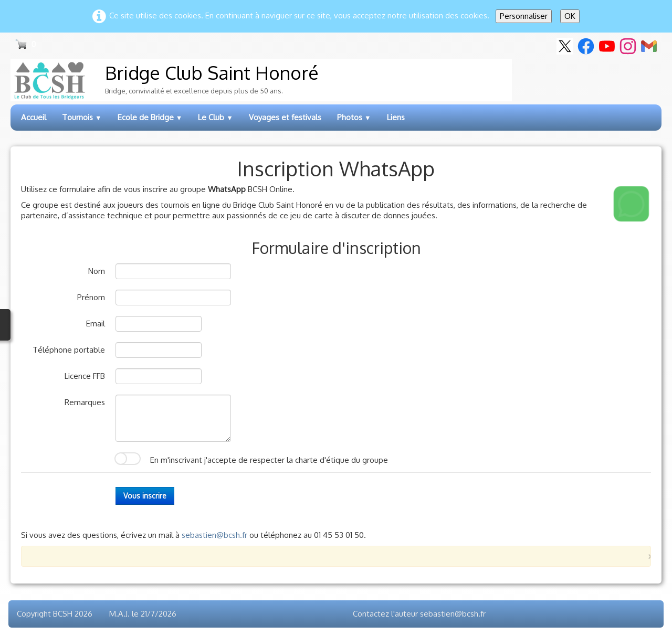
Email (96, 324)
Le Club (216, 117)
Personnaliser (524, 16)
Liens (396, 117)
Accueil (34, 117)
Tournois (82, 117)
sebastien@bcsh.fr (214, 535)
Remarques (85, 402)
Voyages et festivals (285, 117)
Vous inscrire (145, 496)
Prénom (91, 297)
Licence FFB (85, 376)
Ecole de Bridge (150, 117)
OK (570, 16)
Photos (354, 117)
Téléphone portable (69, 350)
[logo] (261, 80)
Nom (97, 271)
